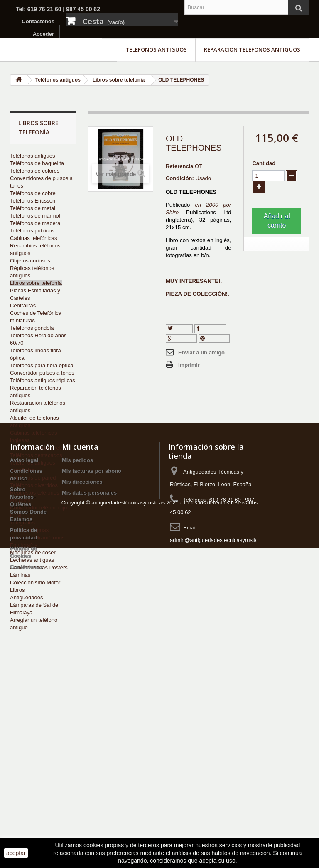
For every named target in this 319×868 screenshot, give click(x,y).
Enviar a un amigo (201, 352)
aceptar (16, 853)
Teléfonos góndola (32, 328)
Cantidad (264, 163)
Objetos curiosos (30, 261)
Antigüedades (27, 597)
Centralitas (23, 305)
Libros (17, 590)
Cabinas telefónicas (33, 238)
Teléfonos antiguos (156, 49)
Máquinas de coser (33, 553)
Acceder (43, 34)
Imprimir (189, 365)
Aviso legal (24, 701)
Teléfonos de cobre (33, 193)
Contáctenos (38, 21)
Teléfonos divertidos (34, 485)
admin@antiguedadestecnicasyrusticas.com (223, 781)
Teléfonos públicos (32, 231)
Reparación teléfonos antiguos (252, 49)
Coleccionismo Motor (35, 582)
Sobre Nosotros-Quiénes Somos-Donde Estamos (28, 746)
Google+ (181, 338)
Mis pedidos (77, 701)
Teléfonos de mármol (35, 216)
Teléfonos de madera (35, 223)
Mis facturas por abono (92, 712)
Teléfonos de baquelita (37, 163)
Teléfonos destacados (36, 455)
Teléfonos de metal (33, 208)
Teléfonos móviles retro (38, 448)
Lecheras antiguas (32, 560)
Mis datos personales (89, 734)
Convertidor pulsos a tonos (42, 373)
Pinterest (214, 338)
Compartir (211, 328)
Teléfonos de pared (33, 478)
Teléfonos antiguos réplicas (43, 380)
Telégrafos (22, 523)
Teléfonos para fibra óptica (42, 365)
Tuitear (179, 328)
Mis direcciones (82, 723)
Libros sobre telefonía (36, 283)
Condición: (180, 178)
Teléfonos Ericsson (33, 201)
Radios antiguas (29, 530)
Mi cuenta (80, 688)
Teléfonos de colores (35, 171)
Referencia (179, 166)
